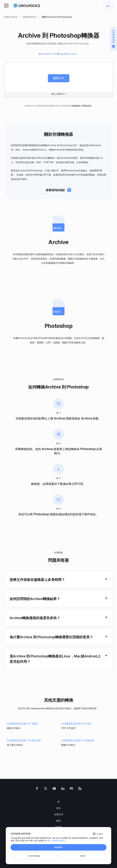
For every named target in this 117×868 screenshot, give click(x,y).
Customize (34, 856)
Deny (83, 856)
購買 (59, 821)
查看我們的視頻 (55, 190)
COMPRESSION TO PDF (76, 724)
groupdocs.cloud (68, 54)
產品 (59, 808)
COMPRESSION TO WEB (22, 724)
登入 (108, 6)
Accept (58, 847)
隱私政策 (87, 106)
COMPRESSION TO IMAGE (78, 741)
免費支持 (59, 814)
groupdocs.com (49, 54)
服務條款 (76, 106)
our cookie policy (56, 840)
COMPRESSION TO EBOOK (24, 741)
